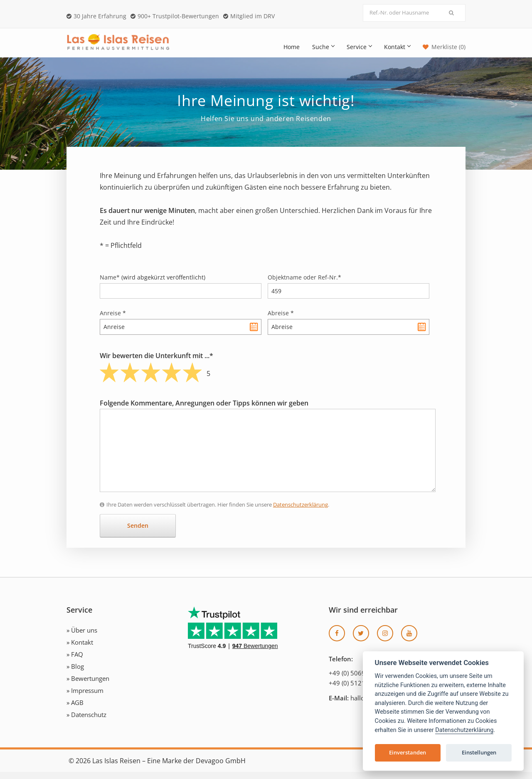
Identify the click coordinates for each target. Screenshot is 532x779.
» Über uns (82, 637)
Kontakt (397, 47)
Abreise (281, 320)
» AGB (75, 710)
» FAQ (75, 661)
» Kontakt (80, 649)
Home (292, 47)
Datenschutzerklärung (300, 512)
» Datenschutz (86, 722)
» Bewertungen (88, 685)
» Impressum (85, 697)
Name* (153, 284)
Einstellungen (479, 752)
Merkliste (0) (448, 47)
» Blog (75, 673)
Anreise (113, 320)
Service (359, 47)
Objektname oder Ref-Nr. (304, 284)
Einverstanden (408, 752)
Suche (323, 47)
